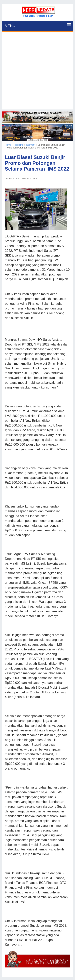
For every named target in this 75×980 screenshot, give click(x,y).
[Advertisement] (37, 72)
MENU (10, 26)
